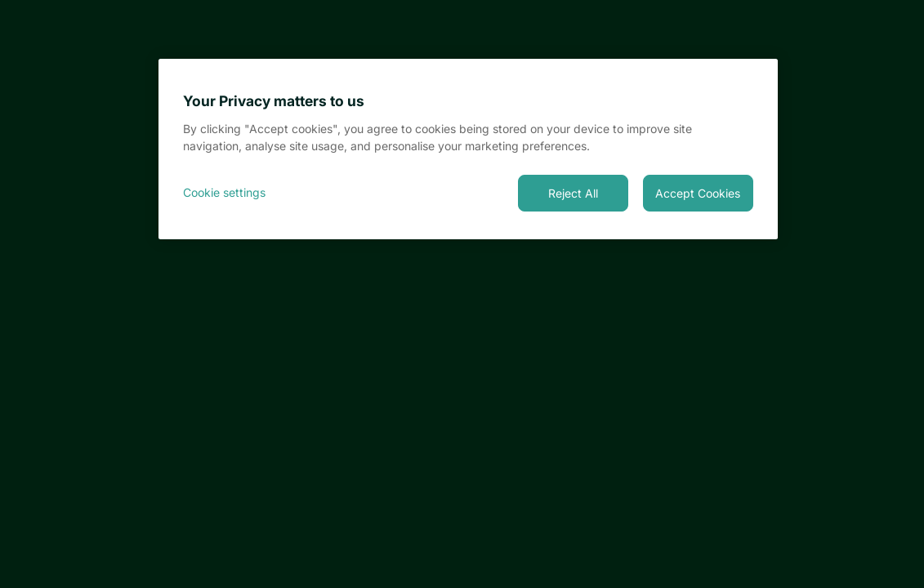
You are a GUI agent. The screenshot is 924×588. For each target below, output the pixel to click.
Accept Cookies (698, 193)
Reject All (573, 193)
